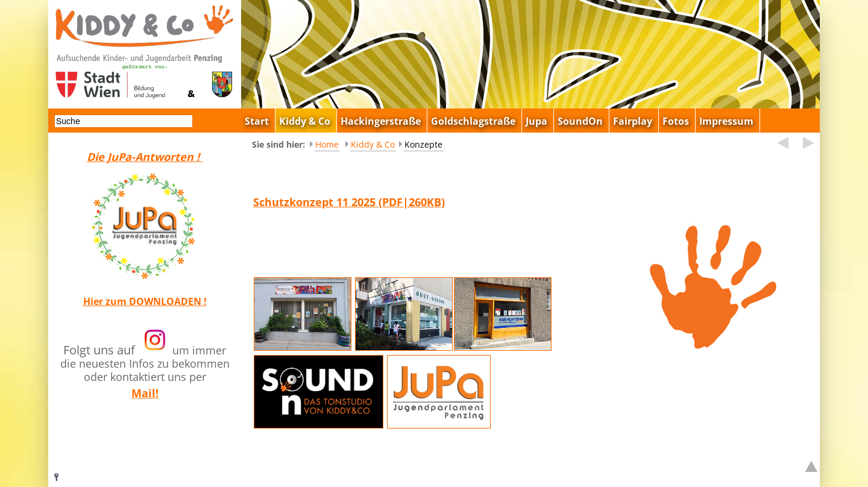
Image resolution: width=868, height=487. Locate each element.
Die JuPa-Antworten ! (145, 157)
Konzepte (423, 144)
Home (327, 144)
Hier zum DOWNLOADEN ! (145, 301)
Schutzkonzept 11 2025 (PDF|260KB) (349, 202)
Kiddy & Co (373, 144)
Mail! (145, 393)
